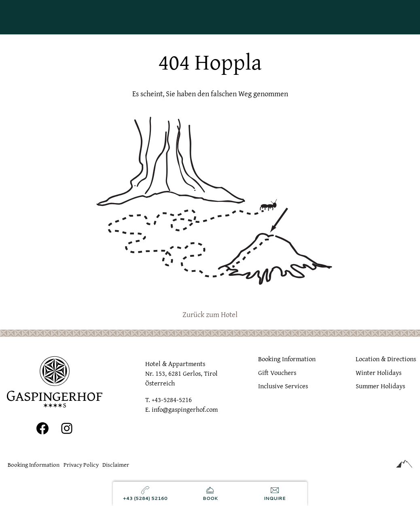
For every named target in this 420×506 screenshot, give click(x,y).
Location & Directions (386, 359)
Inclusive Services (283, 386)
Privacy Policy (81, 465)
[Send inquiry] (275, 494)
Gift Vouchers (277, 372)
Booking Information (287, 359)
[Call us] (145, 494)
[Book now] (210, 494)
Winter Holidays (379, 372)
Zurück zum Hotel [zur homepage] (210, 314)
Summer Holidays (380, 386)
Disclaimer (116, 465)
